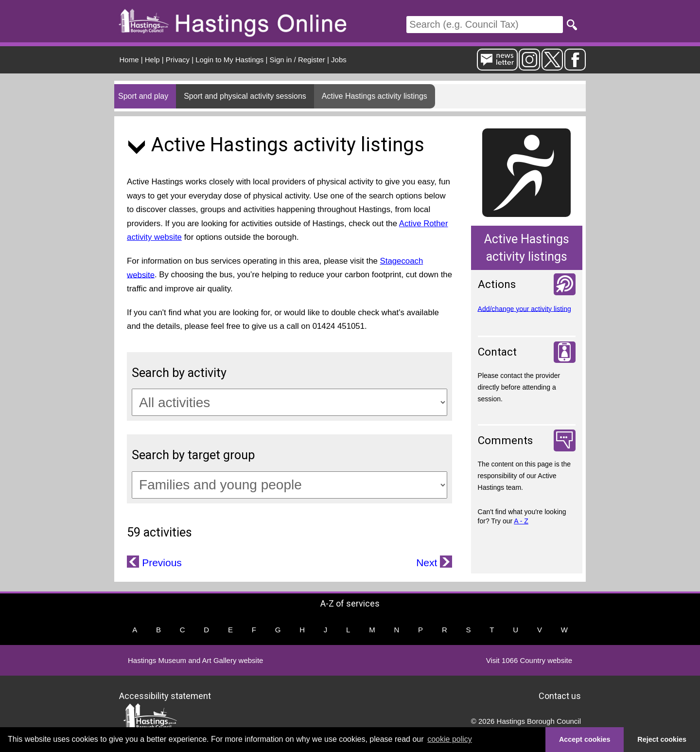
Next (428, 563)
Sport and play (143, 96)
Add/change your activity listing (525, 308)
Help (152, 60)
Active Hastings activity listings (375, 96)
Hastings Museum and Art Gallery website (195, 660)
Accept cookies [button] (585, 739)
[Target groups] (289, 485)
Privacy (178, 60)
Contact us (560, 696)
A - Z (521, 521)
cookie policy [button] (450, 739)
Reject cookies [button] (662, 739)
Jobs (339, 60)
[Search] (485, 25)
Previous (160, 563)
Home (129, 60)
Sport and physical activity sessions (245, 96)
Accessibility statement (165, 696)
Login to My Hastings (229, 60)
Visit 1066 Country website (529, 660)
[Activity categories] (289, 402)
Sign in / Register (297, 60)
